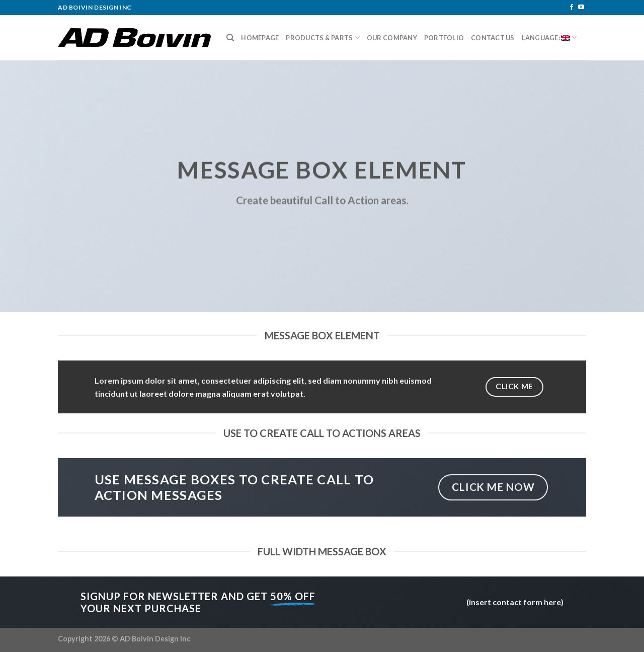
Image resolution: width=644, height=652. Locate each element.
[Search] (230, 38)
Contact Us (493, 38)
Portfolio (444, 38)
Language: (549, 38)
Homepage (260, 38)
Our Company (392, 38)
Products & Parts (323, 38)
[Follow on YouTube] (581, 8)
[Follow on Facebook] (572, 8)
